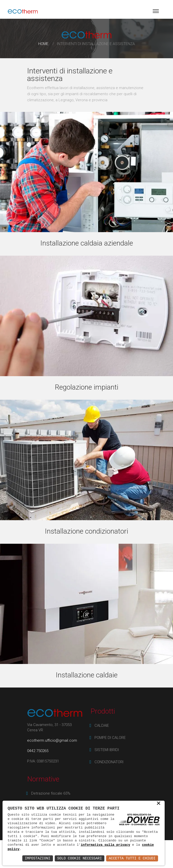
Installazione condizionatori (86, 531)
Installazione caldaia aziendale (87, 243)
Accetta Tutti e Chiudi (132, 858)
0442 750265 (38, 751)
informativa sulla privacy (105, 845)
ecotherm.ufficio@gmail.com (52, 740)
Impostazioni (38, 858)
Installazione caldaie (87, 675)
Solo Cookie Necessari (80, 858)
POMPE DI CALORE (110, 738)
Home (43, 44)
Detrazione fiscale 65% (51, 793)
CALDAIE (102, 725)
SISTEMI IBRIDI (107, 750)
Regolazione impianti (87, 387)
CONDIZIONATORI (109, 762)
